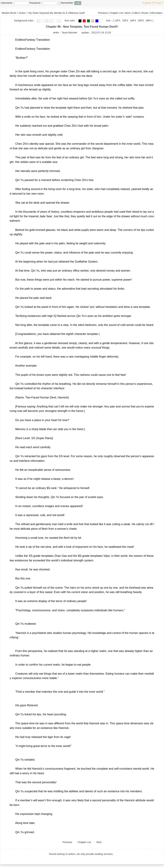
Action (22, 13)
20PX (141, 21)
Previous (103, 13)
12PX (117, 21)
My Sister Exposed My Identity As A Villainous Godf (57, 13)
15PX (125, 21)
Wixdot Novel (9, 13)
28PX (149, 21)
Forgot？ (159, 3)
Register (147, 3)
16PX (133, 21)
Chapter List (116, 13)
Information (156, 13)
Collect (136, 13)
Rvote (145, 13)
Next (128, 13)
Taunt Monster (69, 33)
